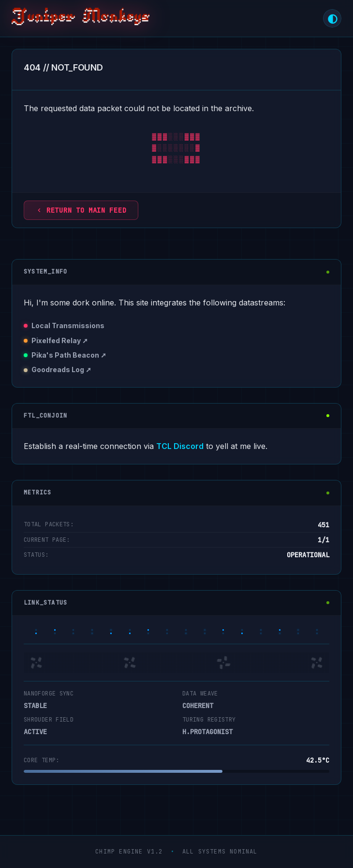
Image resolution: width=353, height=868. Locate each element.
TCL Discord (180, 446)
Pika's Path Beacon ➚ (69, 355)
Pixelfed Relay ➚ (60, 340)
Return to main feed (81, 210)
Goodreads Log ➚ (61, 369)
